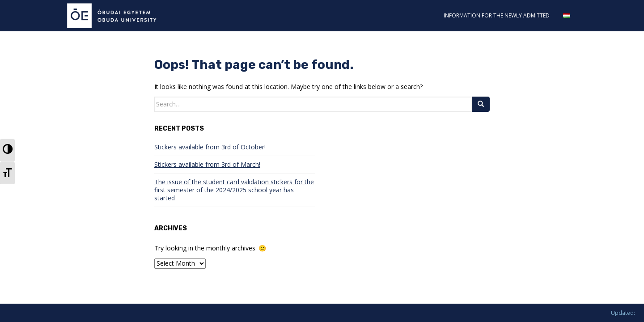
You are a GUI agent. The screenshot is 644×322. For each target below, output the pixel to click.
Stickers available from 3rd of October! (210, 147)
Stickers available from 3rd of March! (207, 164)
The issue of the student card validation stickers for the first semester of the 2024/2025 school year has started (234, 190)
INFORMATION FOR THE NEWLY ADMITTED (497, 15)
